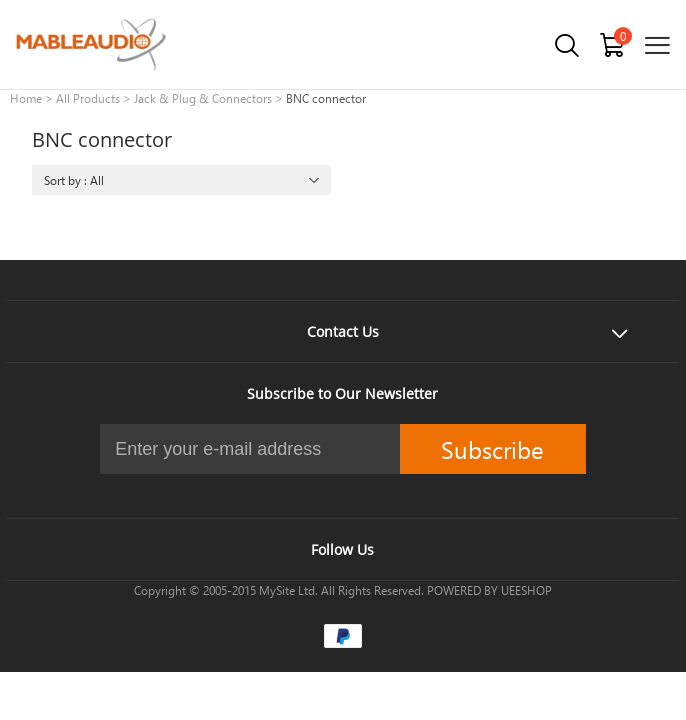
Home (26, 98)
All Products (88, 98)
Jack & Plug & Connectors (203, 98)
